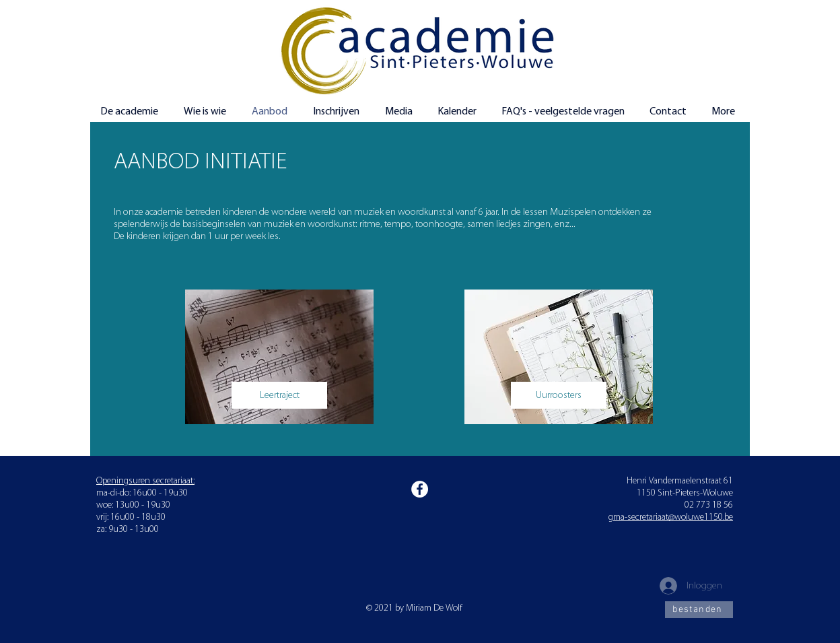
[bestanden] (699, 610)
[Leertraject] (279, 395)
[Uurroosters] (559, 395)
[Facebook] (420, 489)
